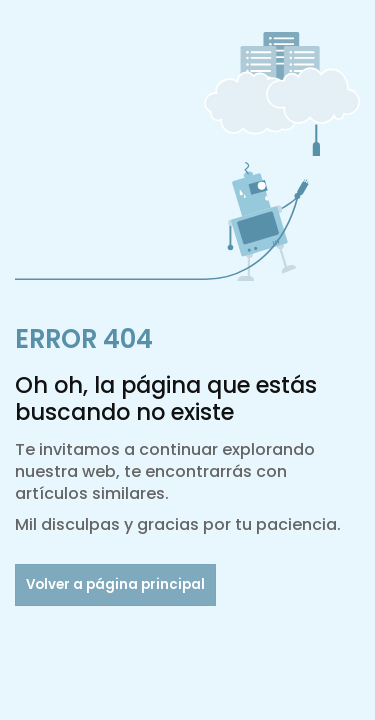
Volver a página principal (115, 584)
